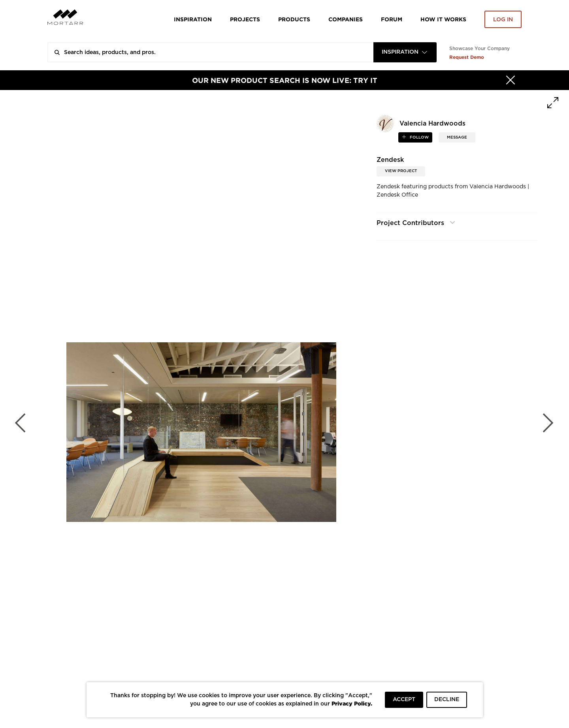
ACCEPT (404, 700)
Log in (503, 20)
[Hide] (511, 80)
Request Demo (467, 57)
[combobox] (405, 52)
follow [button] (419, 137)
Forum (392, 19)
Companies (346, 19)
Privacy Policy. (352, 703)
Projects (245, 19)
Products (294, 19)
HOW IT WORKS (443, 19)
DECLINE (447, 700)
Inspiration (193, 19)
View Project (401, 171)
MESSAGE (457, 137)
